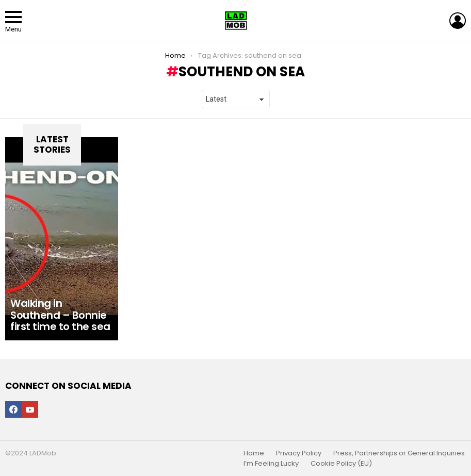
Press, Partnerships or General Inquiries (399, 453)
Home (254, 453)
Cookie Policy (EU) (341, 464)
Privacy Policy (299, 453)
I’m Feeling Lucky (271, 464)
